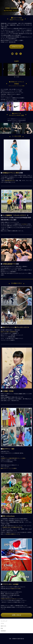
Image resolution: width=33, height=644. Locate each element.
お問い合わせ (16, 615)
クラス (2, 623)
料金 (2, 628)
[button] (14, 77)
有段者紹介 (3, 631)
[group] (17, 69)
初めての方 (3, 626)
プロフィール (16, 47)
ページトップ (4, 621)
